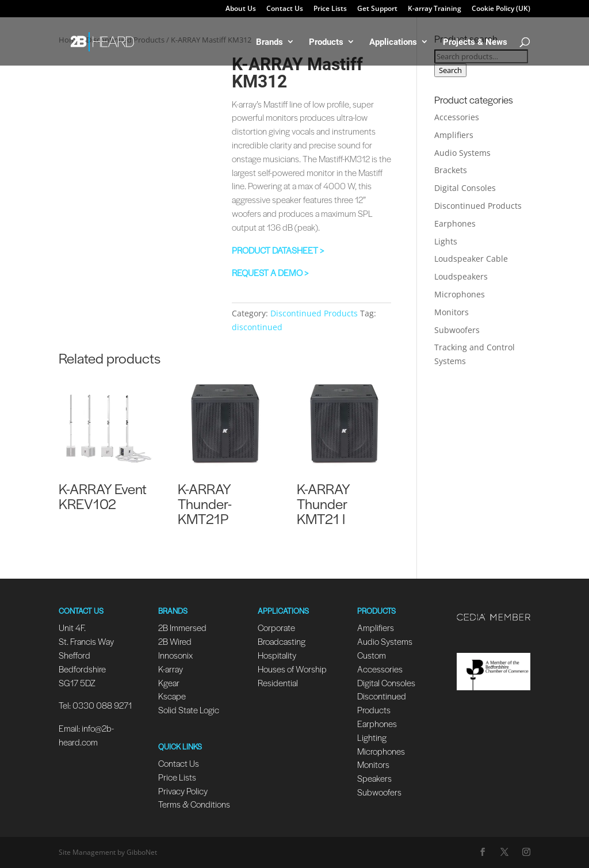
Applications (393, 42)
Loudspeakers (461, 276)
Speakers (374, 778)
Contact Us (285, 9)
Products (326, 42)
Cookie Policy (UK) (501, 9)
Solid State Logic (189, 710)
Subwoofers (457, 330)
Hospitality (277, 655)
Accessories (457, 117)
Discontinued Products (314, 313)
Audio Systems (462, 153)
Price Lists (330, 9)
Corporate (276, 627)
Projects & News (475, 42)
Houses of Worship (292, 669)
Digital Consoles (465, 188)
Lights (446, 241)
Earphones (455, 223)
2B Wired (175, 641)
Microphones (460, 294)
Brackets (451, 170)
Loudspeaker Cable (471, 259)
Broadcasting (282, 641)
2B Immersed (182, 627)
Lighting (372, 737)
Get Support (377, 9)
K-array (171, 669)
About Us (241, 9)
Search (450, 70)
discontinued (257, 327)
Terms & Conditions (194, 804)
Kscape (172, 696)
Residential (278, 682)
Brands (269, 42)
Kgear (169, 682)
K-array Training (435, 9)
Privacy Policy (183, 791)
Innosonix (175, 655)
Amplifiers (454, 135)
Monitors (452, 312)
